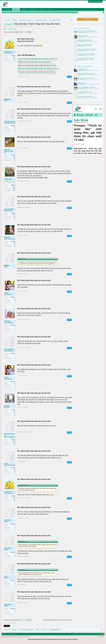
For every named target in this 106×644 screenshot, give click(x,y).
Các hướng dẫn (33, 9)
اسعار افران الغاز (82, 83)
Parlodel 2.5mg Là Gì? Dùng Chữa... (87, 31)
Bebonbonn (8, 520)
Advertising (43, 9)
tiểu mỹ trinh (81, 42)
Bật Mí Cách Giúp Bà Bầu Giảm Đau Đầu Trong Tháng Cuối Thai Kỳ (39, 69)
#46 (69, 208)
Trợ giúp (85, 634)
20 (15, 299)
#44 (69, 148)
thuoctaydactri (81, 32)
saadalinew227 (82, 70)
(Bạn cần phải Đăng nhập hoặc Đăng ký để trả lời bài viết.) (58, 620)
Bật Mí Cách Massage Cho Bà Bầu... (87, 87)
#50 (69, 320)
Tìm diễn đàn (7, 12)
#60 (69, 603)
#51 (69, 348)
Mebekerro (8, 237)
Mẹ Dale (7, 265)
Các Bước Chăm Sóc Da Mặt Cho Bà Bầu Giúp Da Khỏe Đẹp (37, 72)
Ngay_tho (7, 150)
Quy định (102, 636)
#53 (69, 408)
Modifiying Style (6, 634)
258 (14, 243)
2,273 (14, 215)
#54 (69, 432)
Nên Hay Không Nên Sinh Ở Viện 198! (87, 49)
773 (14, 61)
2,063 (14, 190)
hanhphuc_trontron (9, 435)
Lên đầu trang (98, 634)
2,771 (14, 157)
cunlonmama (28, 60)
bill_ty (6, 464)
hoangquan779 (82, 51)
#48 (69, 274)
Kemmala (80, 46)
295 (14, 469)
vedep (25, 26)
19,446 (14, 187)
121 (14, 411)
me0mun (7, 406)
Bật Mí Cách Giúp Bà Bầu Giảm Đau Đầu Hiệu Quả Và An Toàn (37, 65)
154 (14, 127)
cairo (6, 576)
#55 (69, 462)
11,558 (14, 441)
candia (6, 293)
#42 (69, 103)
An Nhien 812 (8, 52)
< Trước (16, 32)
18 (15, 131)
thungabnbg (8, 179)
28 (15, 247)
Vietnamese (14, 634)
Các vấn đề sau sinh (17, 26)
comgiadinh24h (9, 209)
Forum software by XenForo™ (16, 636)
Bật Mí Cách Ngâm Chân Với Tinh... (87, 78)
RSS (103, 634)
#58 (69, 557)
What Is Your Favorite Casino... (85, 45)
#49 (69, 292)
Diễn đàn (16, 9)
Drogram (80, 93)
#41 (69, 77)
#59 (69, 585)
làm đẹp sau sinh (12, 29)
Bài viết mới (15, 12)
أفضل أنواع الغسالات (83, 69)
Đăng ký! (88, 19)
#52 (69, 376)
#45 (69, 181)
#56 (69, 498)
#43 (69, 121)
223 (14, 160)
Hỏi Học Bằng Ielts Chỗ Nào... (85, 40)
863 (14, 445)
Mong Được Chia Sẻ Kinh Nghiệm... (87, 54)
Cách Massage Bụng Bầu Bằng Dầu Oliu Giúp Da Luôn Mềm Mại (38, 59)
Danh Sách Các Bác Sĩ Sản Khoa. (86, 58)
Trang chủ (8, 9)
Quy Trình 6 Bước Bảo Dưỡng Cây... (87, 74)
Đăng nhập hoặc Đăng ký (95, 1)
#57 (69, 519)
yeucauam (7, 321)
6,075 (14, 57)
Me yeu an (7, 99)
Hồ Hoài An (81, 75)
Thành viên (24, 9)
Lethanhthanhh (9, 349)
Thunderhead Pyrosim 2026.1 (85, 92)
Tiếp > (30, 32)
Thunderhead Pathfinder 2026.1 (86, 96)
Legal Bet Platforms (83, 36)
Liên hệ (50, 9)
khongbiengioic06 (10, 121)
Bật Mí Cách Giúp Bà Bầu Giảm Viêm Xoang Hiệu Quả (35, 62)
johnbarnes (81, 37)
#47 (69, 236)
